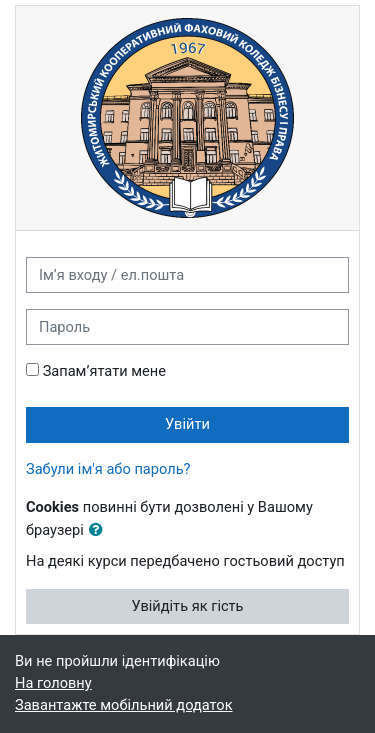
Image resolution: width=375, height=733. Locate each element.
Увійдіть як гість (187, 606)
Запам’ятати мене (104, 371)
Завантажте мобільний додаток (124, 705)
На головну (53, 683)
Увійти (187, 424)
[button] (100, 531)
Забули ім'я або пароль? (108, 469)
